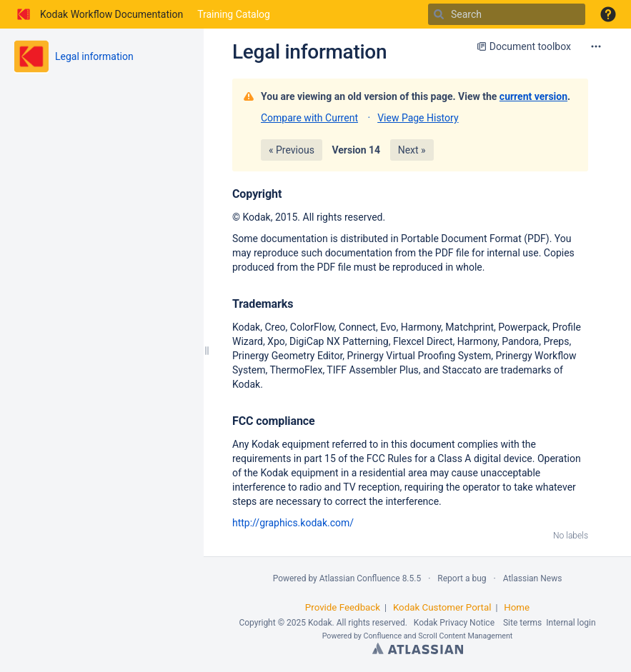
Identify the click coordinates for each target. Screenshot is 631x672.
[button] (608, 14)
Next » (412, 150)
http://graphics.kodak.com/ (293, 523)
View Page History (418, 118)
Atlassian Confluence (360, 578)
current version (533, 96)
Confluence (383, 636)
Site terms (522, 623)
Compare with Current (309, 118)
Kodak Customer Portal (442, 607)
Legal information (94, 56)
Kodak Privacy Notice (454, 623)
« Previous (292, 150)
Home (517, 607)
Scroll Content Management (465, 636)
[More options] (596, 46)
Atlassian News (533, 578)
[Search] (439, 14)
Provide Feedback (343, 607)
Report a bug (462, 578)
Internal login (571, 623)
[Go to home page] (99, 14)
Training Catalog (234, 14)
